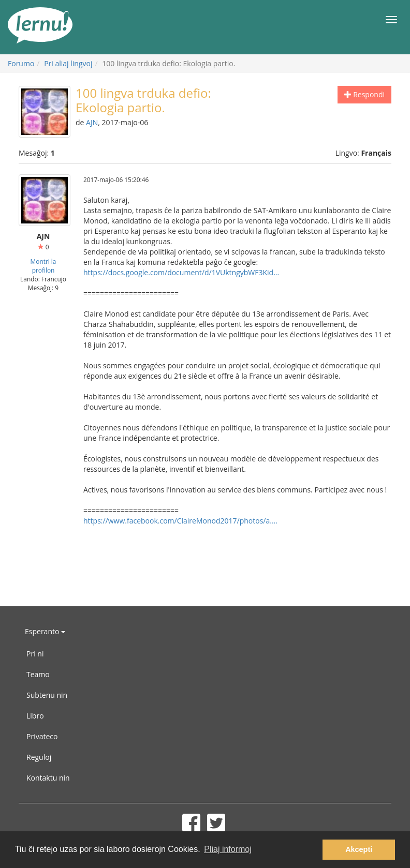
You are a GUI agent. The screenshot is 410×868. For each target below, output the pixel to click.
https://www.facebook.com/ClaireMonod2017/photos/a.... (180, 521)
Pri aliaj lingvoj (68, 63)
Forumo (21, 63)
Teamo (38, 674)
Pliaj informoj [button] (228, 849)
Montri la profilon (43, 266)
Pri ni (35, 654)
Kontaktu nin (48, 778)
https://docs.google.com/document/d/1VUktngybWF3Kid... (181, 272)
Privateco (42, 736)
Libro (35, 716)
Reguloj (39, 757)
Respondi (364, 94)
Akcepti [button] (359, 849)
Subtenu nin (47, 695)
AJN (92, 122)
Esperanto (45, 631)
